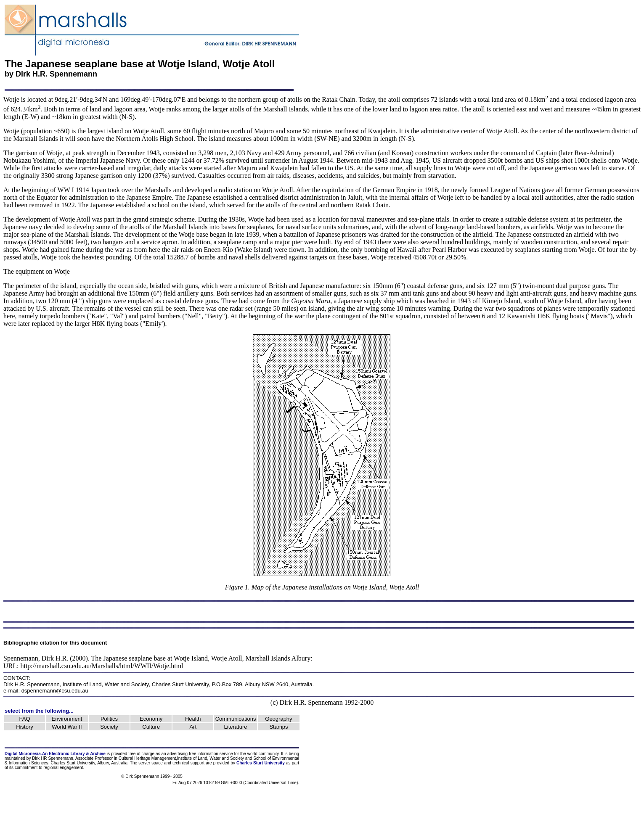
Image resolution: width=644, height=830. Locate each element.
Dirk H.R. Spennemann (56, 74)
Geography (278, 719)
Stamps (278, 727)
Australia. (120, 763)
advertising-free (183, 754)
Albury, (103, 763)
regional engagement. (64, 768)
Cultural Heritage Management (147, 758)
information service (215, 754)
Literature (236, 727)
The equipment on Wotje (37, 271)
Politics (109, 719)
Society (109, 727)
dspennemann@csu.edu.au (55, 691)
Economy (151, 719)
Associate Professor (94, 758)
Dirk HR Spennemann (53, 758)
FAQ (25, 719)
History (24, 727)
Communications (236, 719)
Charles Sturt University (180, 684)
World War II (67, 727)
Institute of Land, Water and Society (106, 684)
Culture (151, 727)
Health (193, 719)
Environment (67, 719)
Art (193, 727)
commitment (26, 768)
